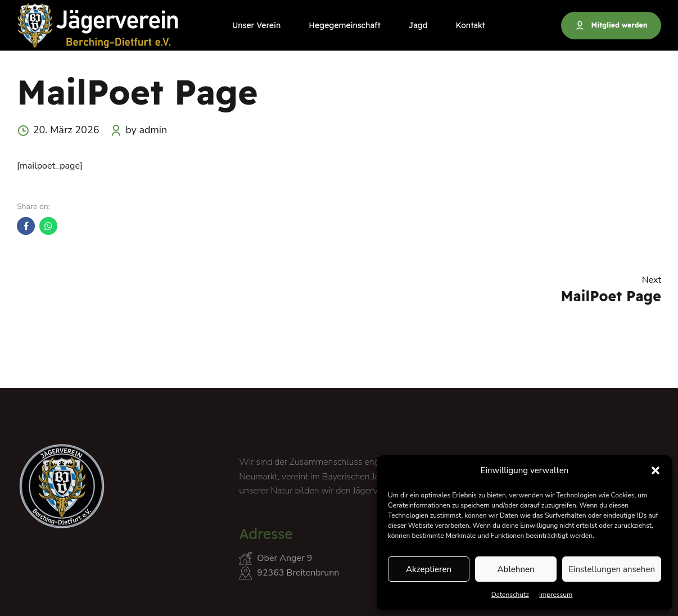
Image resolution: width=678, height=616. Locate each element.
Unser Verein (256, 25)
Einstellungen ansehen (612, 569)
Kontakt (471, 25)
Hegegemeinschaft (345, 25)
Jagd (418, 25)
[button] (656, 470)
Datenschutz (510, 595)
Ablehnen (516, 569)
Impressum (556, 595)
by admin (146, 130)
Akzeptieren (429, 569)
